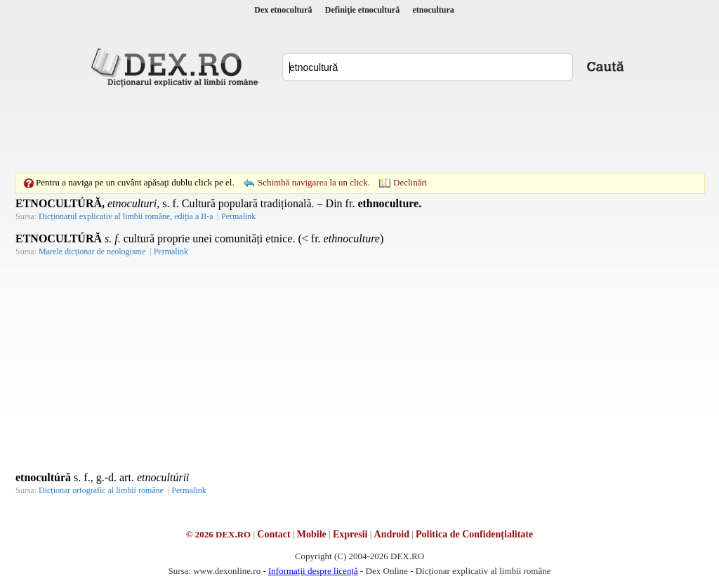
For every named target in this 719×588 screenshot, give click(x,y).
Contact (273, 534)
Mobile (312, 534)
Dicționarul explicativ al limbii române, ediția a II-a (126, 216)
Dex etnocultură (283, 10)
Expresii (350, 534)
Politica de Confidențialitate (474, 534)
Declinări (410, 182)
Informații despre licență (313, 571)
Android (392, 534)
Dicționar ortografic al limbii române (101, 490)
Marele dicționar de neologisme (92, 251)
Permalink (238, 216)
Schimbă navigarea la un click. (314, 182)
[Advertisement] (359, 130)
